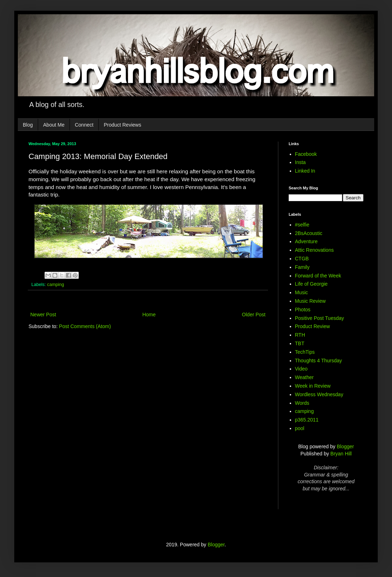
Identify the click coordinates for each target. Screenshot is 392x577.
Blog (28, 125)
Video (301, 369)
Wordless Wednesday (319, 394)
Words (302, 403)
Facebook (306, 154)
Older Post (254, 315)
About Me (54, 125)
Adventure (306, 241)
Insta (300, 162)
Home (149, 315)
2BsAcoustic (309, 233)
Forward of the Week (318, 276)
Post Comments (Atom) (85, 326)
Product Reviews (122, 125)
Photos (303, 310)
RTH (300, 335)
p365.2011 (307, 420)
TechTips (305, 352)
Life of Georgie (311, 284)
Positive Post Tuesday (320, 318)
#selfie (302, 225)
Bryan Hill (341, 454)
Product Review (313, 326)
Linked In (305, 171)
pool (300, 428)
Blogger (345, 446)
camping (56, 285)
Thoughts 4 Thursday (319, 361)
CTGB (302, 259)
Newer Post (43, 315)
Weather (305, 377)
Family (302, 267)
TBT (300, 343)
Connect (84, 125)
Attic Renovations (314, 250)
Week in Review (313, 386)
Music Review (310, 301)
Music (302, 292)
